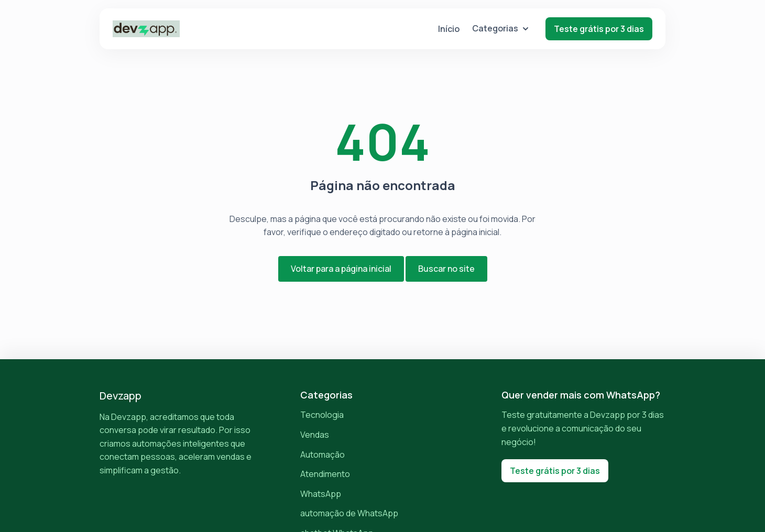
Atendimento (325, 474)
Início (449, 29)
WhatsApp (321, 494)
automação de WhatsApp (349, 513)
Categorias (500, 28)
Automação (323, 455)
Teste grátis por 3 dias (599, 29)
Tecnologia (322, 415)
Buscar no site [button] (446, 269)
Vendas (315, 435)
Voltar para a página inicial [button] (341, 269)
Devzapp (121, 396)
